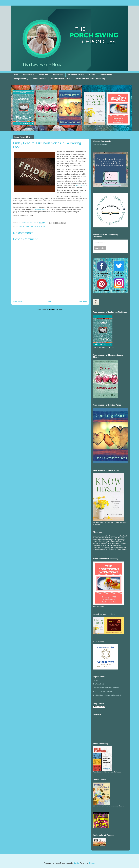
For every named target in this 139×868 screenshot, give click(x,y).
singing (43, 226)
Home (16, 75)
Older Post (82, 302)
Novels (92, 75)
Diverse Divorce (106, 75)
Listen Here (44, 75)
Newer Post (18, 302)
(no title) (96, 680)
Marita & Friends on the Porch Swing (91, 79)
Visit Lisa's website (100, 145)
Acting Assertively (21, 79)
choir (21, 226)
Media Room (58, 75)
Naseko (76, 863)
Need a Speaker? (40, 79)
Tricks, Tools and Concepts (103, 691)
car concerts (81, 185)
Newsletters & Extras (76, 75)
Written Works (29, 75)
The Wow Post (98, 684)
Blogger (92, 863)
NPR (38, 226)
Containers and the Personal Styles (106, 688)
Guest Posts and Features (61, 79)
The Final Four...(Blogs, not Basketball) (107, 695)
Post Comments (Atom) (55, 310)
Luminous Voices (40, 209)
